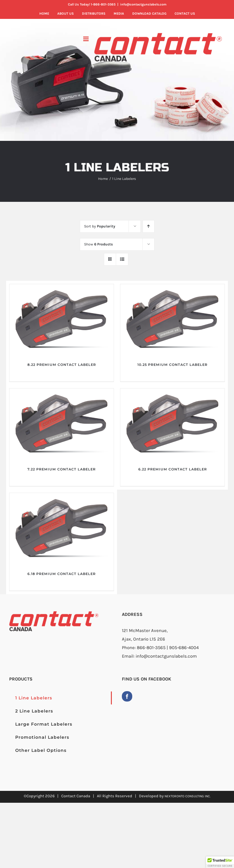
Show (98, 244)
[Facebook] (127, 696)
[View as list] (122, 259)
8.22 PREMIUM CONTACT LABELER (62, 365)
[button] (220, 862)
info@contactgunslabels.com (143, 4)
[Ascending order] (149, 226)
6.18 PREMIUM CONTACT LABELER (62, 574)
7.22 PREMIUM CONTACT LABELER (62, 469)
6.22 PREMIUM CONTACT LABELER (173, 469)
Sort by (100, 226)
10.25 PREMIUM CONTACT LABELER (172, 365)
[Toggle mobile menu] (86, 39)
